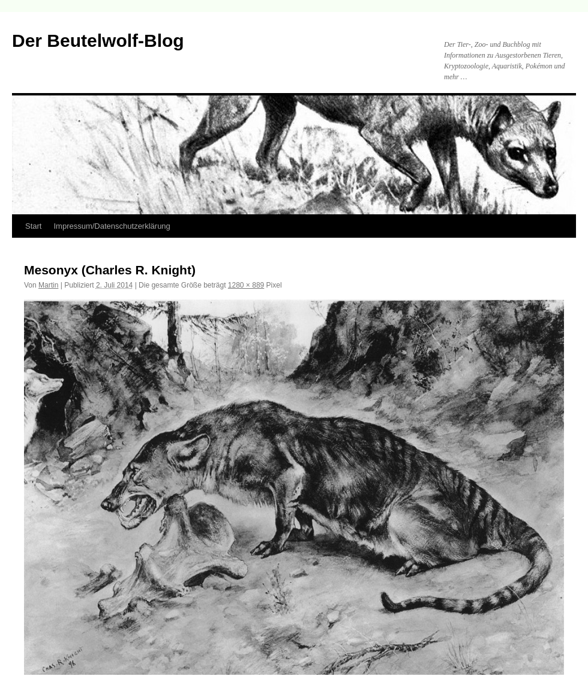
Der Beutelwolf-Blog (98, 41)
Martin (48, 285)
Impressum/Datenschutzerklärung (112, 226)
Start (33, 226)
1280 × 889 (246, 285)
